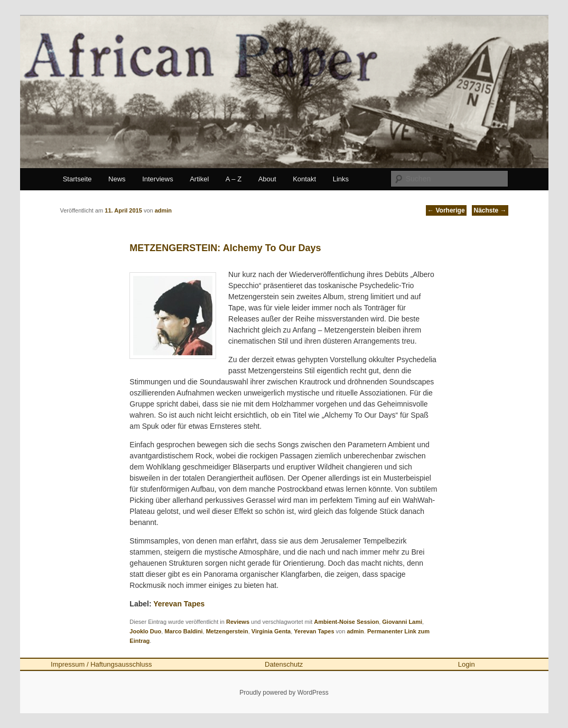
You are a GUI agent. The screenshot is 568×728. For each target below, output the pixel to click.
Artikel (199, 179)
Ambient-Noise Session (346, 622)
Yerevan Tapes (179, 604)
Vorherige (446, 210)
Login (467, 664)
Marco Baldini (183, 631)
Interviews (158, 179)
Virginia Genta (271, 631)
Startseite (77, 179)
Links (341, 179)
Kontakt (304, 179)
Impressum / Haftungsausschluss (101, 664)
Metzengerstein (227, 631)
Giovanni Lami (402, 622)
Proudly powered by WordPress (284, 693)
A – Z (234, 179)
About (267, 179)
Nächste (490, 210)
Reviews (238, 622)
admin (355, 631)
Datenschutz (284, 664)
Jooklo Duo (145, 631)
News (117, 179)
